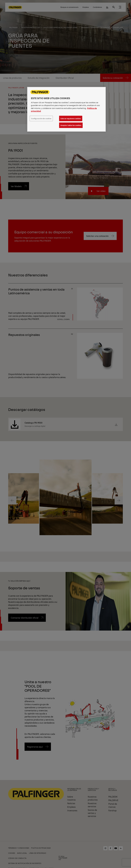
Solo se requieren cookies (71, 118)
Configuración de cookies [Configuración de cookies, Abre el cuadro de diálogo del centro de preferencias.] (41, 118)
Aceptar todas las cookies (71, 125)
